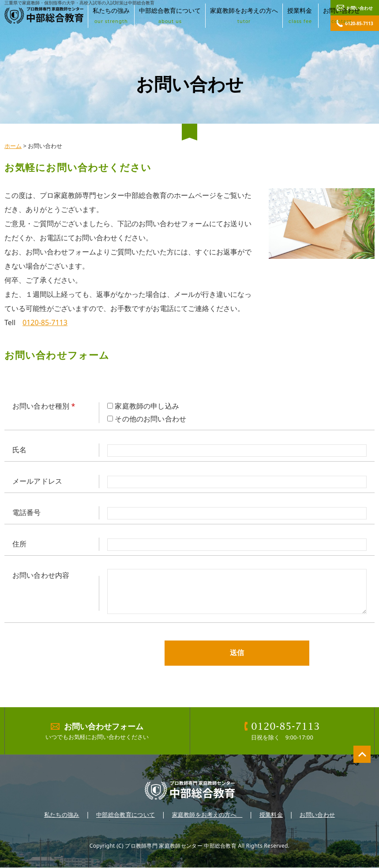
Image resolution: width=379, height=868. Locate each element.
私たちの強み (111, 15)
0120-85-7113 (45, 322)
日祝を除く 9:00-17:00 (282, 731)
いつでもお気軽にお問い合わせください (97, 731)
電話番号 (27, 512)
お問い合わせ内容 (41, 575)
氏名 (19, 450)
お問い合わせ (341, 15)
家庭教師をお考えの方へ (244, 15)
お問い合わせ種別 (44, 406)
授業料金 (300, 15)
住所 (19, 544)
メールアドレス (37, 481)
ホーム (13, 146)
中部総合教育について (170, 15)
